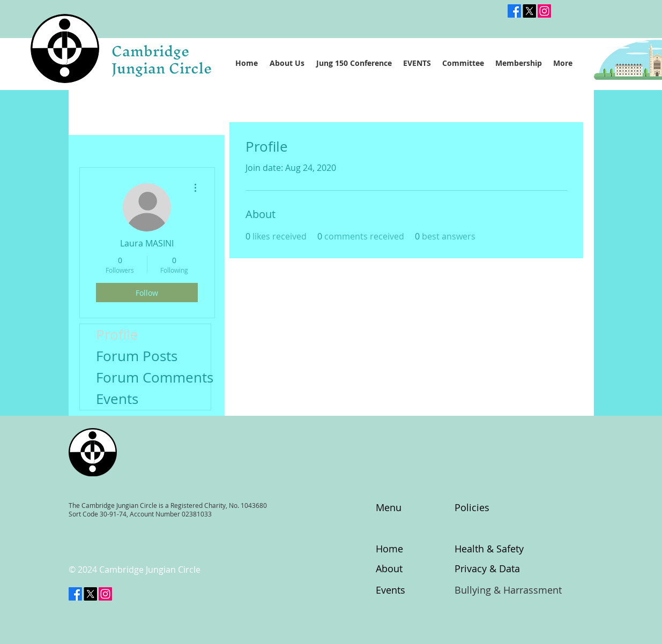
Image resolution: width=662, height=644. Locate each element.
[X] (90, 594)
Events (117, 399)
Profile (117, 335)
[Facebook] (514, 11)
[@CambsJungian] (529, 11)
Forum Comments (153, 377)
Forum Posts (137, 356)
